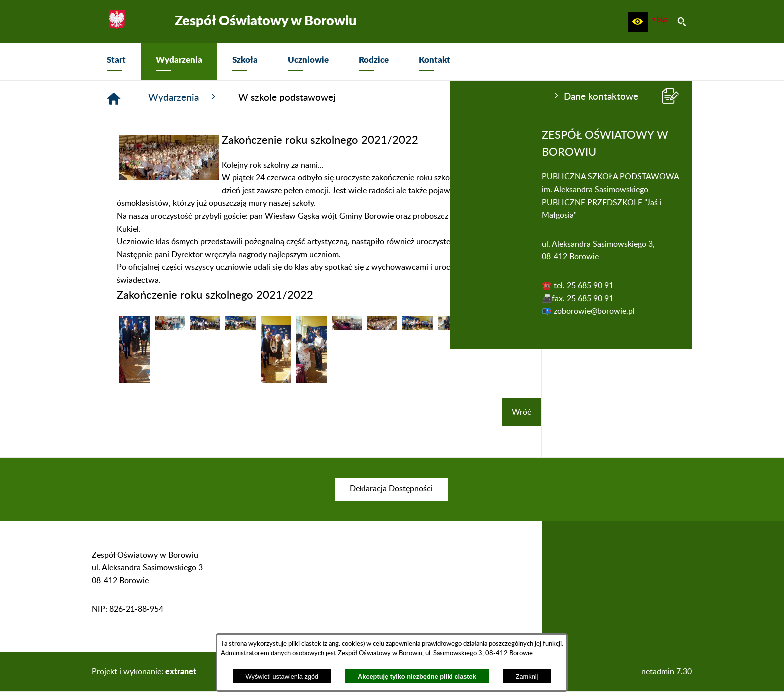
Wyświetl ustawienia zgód (282, 677)
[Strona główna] (264, 99)
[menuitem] (116, 62)
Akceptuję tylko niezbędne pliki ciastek (417, 677)
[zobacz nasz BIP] (660, 22)
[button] (638, 22)
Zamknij (527, 677)
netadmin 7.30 (667, 672)
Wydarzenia (334, 97)
